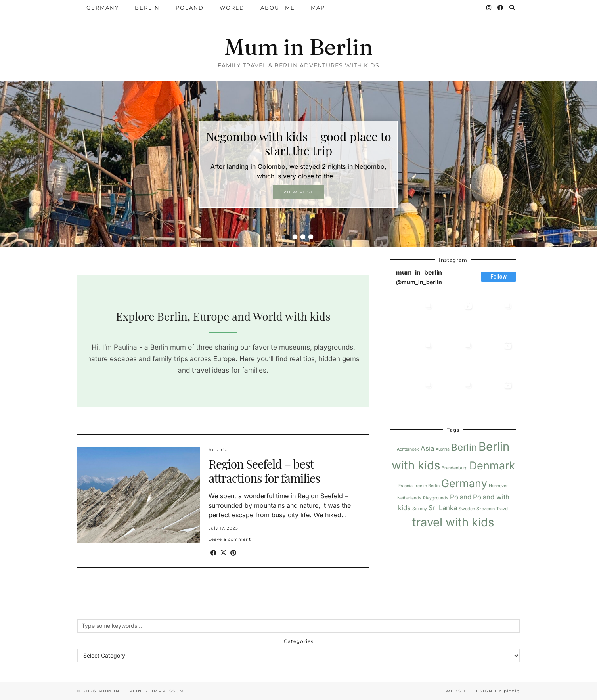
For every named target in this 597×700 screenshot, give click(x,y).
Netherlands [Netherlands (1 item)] (409, 498)
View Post (298, 192)
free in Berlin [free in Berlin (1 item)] (427, 486)
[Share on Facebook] (213, 553)
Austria (218, 450)
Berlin (147, 8)
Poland (190, 8)
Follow (498, 277)
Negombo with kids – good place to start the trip (298, 143)
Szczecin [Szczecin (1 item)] (486, 509)
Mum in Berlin (299, 47)
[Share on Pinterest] (233, 553)
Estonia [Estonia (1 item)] (406, 486)
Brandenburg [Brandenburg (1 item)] (455, 468)
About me (278, 8)
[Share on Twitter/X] (223, 553)
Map (318, 8)
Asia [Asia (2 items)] (427, 448)
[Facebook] (501, 8)
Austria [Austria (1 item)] (443, 449)
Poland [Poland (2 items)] (461, 497)
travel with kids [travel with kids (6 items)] (453, 522)
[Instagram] (489, 8)
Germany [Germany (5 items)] (464, 483)
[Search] (513, 8)
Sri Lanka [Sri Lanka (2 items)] (443, 508)
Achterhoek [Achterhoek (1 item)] (408, 449)
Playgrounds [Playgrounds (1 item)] (436, 498)
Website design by (483, 691)
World (232, 8)
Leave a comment (230, 539)
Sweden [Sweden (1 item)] (467, 509)
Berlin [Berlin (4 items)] (464, 447)
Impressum (168, 691)
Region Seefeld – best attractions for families (264, 471)
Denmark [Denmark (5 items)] (492, 466)
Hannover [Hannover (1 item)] (498, 486)
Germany (103, 8)
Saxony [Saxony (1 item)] (420, 509)
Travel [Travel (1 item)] (502, 509)
